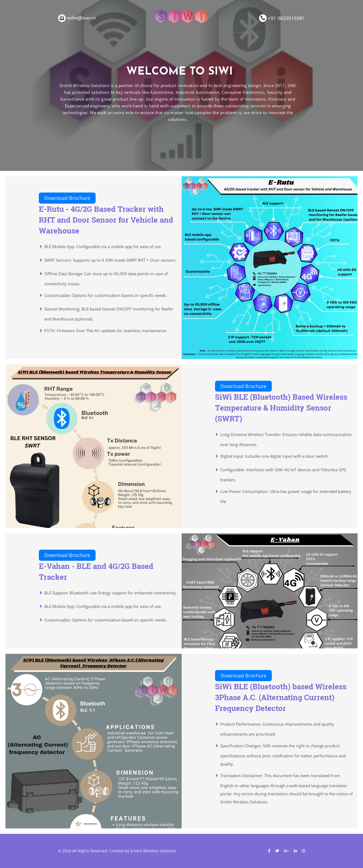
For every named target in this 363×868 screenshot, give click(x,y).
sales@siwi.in (81, 18)
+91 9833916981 (286, 18)
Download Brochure (67, 198)
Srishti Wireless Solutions (153, 851)
